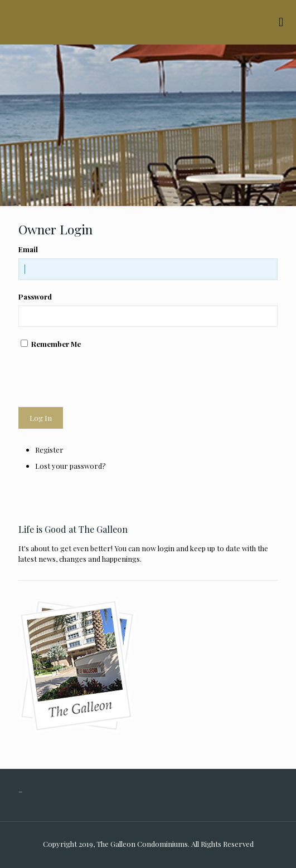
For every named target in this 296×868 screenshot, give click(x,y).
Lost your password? (71, 466)
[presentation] (103, 378)
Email (28, 249)
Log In (41, 418)
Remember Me (56, 344)
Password (35, 296)
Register (49, 450)
